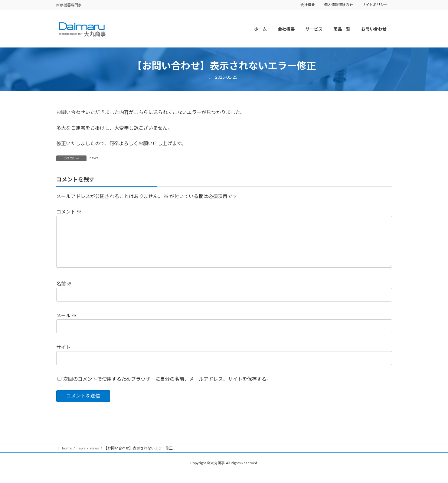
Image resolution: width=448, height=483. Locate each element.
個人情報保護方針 (338, 5)
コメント (69, 212)
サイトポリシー (375, 5)
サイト (64, 357)
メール (66, 325)
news (94, 158)
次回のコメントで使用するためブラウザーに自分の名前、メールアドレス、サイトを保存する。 (167, 388)
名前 (64, 293)
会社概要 (308, 5)
